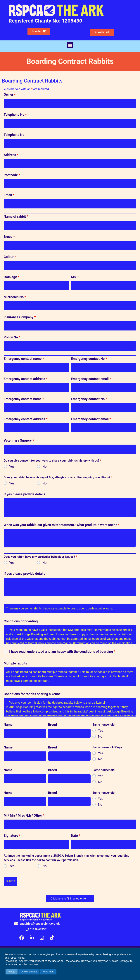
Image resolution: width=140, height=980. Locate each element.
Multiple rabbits (15, 663)
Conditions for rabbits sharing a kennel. (33, 694)
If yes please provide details (24, 494)
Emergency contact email (91, 379)
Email (9, 195)
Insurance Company (20, 317)
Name (8, 725)
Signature (12, 836)
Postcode (12, 175)
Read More (48, 972)
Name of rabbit (16, 217)
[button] (70, 45)
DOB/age (12, 277)
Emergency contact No (89, 359)
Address (11, 155)
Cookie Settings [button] (29, 972)
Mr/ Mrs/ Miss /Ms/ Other (24, 815)
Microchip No (15, 297)
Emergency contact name (24, 359)
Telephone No (15, 115)
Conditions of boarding (21, 621)
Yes (12, 467)
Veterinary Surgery (19, 441)
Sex (75, 277)
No (45, 467)
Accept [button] (12, 972)
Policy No (12, 337)
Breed (9, 237)
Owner (10, 95)
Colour (10, 257)
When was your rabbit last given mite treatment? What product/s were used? (62, 525)
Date (76, 836)
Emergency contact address (26, 379)
